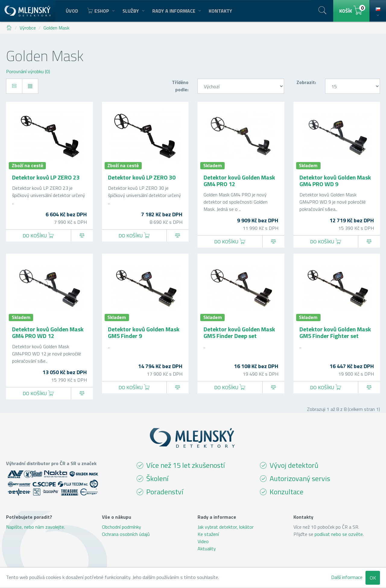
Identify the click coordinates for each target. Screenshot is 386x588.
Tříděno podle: (180, 86)
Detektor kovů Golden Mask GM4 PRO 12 (239, 181)
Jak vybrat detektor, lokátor (226, 527)
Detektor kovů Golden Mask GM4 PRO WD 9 (335, 181)
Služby (133, 11)
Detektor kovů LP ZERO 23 (46, 177)
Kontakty (220, 11)
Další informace (347, 577)
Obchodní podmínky (122, 527)
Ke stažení (208, 534)
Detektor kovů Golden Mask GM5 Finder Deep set (239, 332)
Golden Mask (56, 28)
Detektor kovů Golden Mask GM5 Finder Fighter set (335, 332)
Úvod (72, 11)
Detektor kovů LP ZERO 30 (142, 177)
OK (373, 578)
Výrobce (28, 28)
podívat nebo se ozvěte (339, 534)
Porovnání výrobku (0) (28, 71)
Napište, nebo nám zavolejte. (35, 527)
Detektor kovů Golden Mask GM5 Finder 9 (144, 332)
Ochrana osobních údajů (126, 534)
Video (203, 541)
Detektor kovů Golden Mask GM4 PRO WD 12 (48, 332)
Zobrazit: (306, 82)
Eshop (100, 11)
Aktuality (207, 549)
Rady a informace (176, 11)
